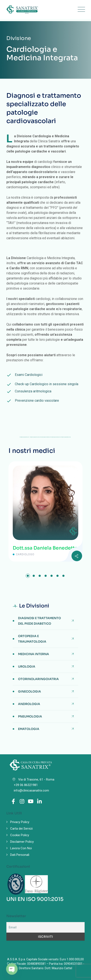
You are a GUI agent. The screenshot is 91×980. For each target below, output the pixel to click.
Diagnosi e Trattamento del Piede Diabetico (39, 621)
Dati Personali (20, 855)
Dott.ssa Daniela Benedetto (45, 548)
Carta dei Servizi (21, 829)
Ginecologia (29, 691)
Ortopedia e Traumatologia (32, 639)
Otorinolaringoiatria (38, 679)
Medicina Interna (34, 654)
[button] (28, 576)
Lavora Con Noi (21, 848)
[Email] (45, 927)
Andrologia (29, 704)
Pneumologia (30, 716)
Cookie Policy (20, 835)
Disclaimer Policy (22, 842)
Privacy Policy (20, 822)
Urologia (27, 667)
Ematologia (29, 729)
